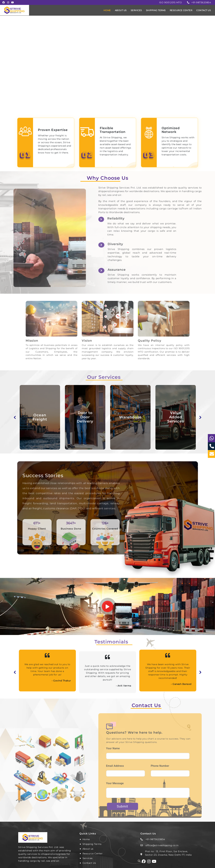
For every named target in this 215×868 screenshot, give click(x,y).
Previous (15, 417)
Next (200, 417)
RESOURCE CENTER (181, 10)
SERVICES (136, 10)
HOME (107, 10)
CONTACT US (204, 10)
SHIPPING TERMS (156, 10)
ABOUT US (121, 10)
